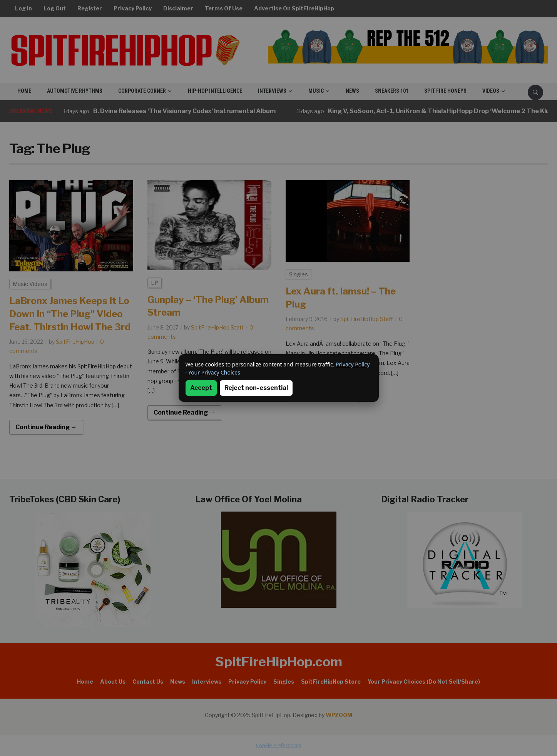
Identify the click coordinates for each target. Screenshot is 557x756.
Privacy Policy (353, 364)
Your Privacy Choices (214, 372)
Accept (201, 388)
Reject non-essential (256, 388)
